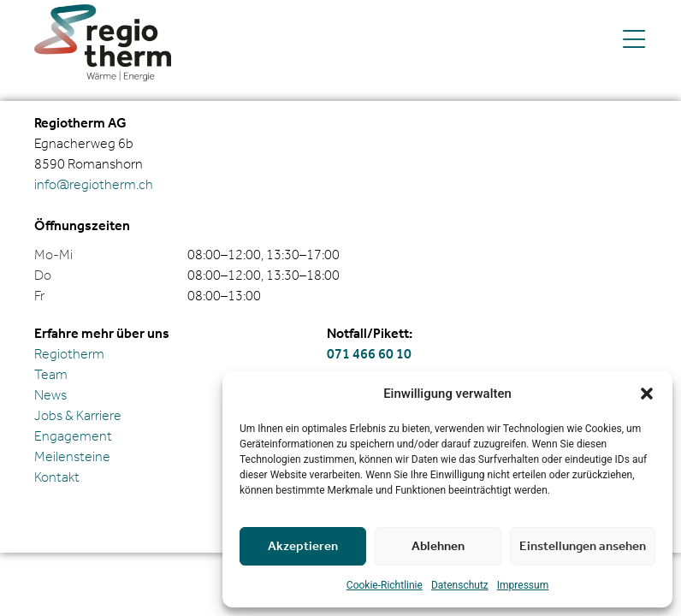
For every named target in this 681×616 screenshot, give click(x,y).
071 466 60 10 (369, 355)
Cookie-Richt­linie (385, 585)
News (50, 396)
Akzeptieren (303, 547)
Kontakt (57, 478)
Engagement (73, 437)
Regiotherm (69, 355)
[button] (647, 394)
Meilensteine (72, 457)
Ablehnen (438, 547)
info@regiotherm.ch (94, 185)
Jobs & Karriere (78, 416)
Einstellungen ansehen (583, 547)
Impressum (523, 585)
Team (51, 375)
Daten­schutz (460, 585)
